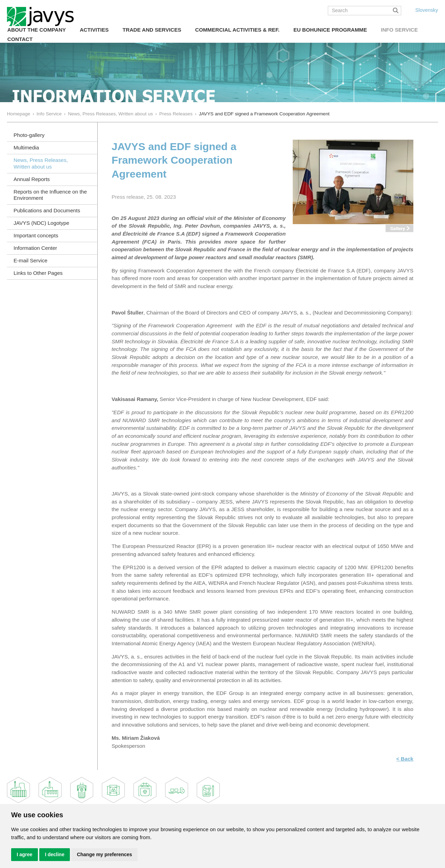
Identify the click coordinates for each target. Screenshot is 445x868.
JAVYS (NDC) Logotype (41, 223)
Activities (94, 30)
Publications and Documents (47, 210)
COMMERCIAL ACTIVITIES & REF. (237, 30)
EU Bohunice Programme (330, 30)
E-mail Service (30, 260)
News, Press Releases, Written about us (110, 114)
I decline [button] (55, 854)
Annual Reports (32, 179)
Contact (20, 39)
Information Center (35, 248)
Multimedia (26, 148)
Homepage (19, 114)
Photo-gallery (29, 135)
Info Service (399, 30)
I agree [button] (25, 854)
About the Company (37, 30)
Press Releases (176, 114)
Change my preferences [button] (104, 854)
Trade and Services (152, 30)
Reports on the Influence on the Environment (50, 195)
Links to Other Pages (38, 273)
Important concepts (36, 235)
